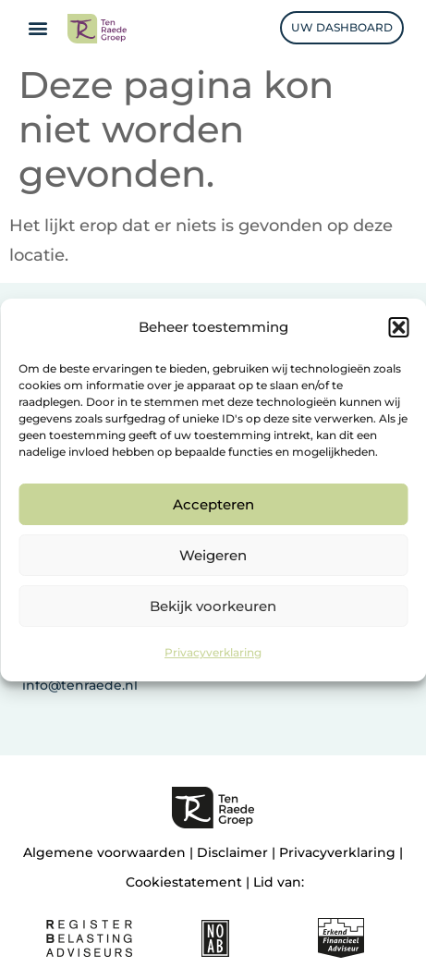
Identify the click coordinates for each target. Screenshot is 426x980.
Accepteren (213, 504)
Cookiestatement (184, 882)
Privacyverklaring (213, 652)
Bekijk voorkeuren (213, 606)
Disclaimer (232, 852)
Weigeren (213, 555)
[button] (398, 327)
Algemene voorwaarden (104, 852)
